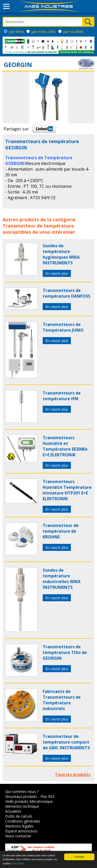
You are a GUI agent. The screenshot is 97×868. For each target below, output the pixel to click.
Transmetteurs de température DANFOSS (66, 293)
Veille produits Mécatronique (29, 801)
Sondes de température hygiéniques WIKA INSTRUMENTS (61, 254)
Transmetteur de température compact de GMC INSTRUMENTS (66, 742)
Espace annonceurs (21, 831)
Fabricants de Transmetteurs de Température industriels (62, 700)
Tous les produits (73, 774)
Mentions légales (19, 826)
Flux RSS (47, 796)
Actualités (13, 811)
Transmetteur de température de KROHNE (61, 531)
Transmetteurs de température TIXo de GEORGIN (65, 652)
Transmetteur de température (38, 226)
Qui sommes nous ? (22, 792)
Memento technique (22, 806)
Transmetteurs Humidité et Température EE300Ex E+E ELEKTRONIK (65, 446)
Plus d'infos (18, 864)
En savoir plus (57, 273)
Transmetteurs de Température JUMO (63, 327)
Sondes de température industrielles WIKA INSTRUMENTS (62, 579)
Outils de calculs (19, 816)
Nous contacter (18, 836)
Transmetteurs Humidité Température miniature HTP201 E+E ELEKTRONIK (67, 490)
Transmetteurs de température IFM (62, 396)
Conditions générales (23, 821)
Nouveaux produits (21, 796)
